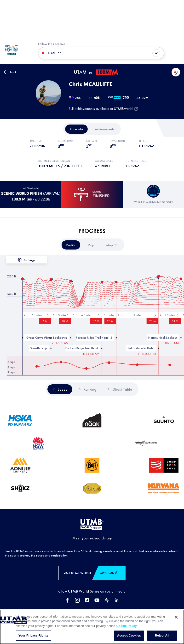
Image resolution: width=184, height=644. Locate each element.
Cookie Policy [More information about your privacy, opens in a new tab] (126, 631)
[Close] (176, 622)
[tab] (76, 129)
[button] (176, 72)
